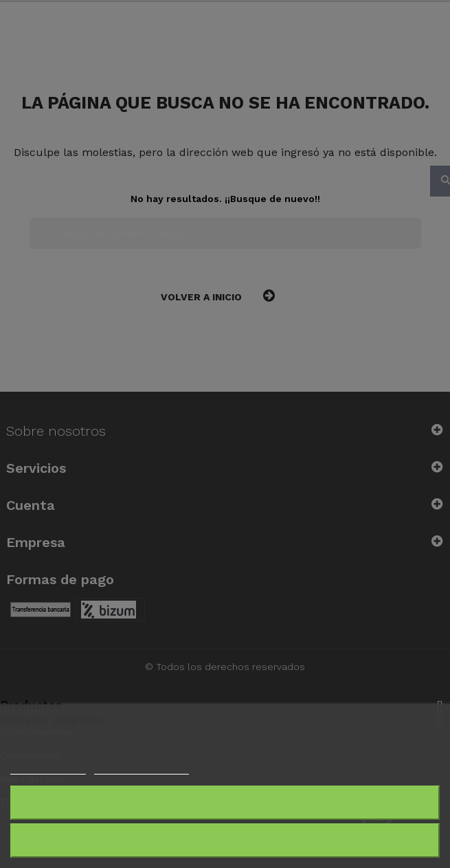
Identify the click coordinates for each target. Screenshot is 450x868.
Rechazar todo (225, 802)
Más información (48, 768)
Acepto (225, 840)
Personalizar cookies (142, 768)
